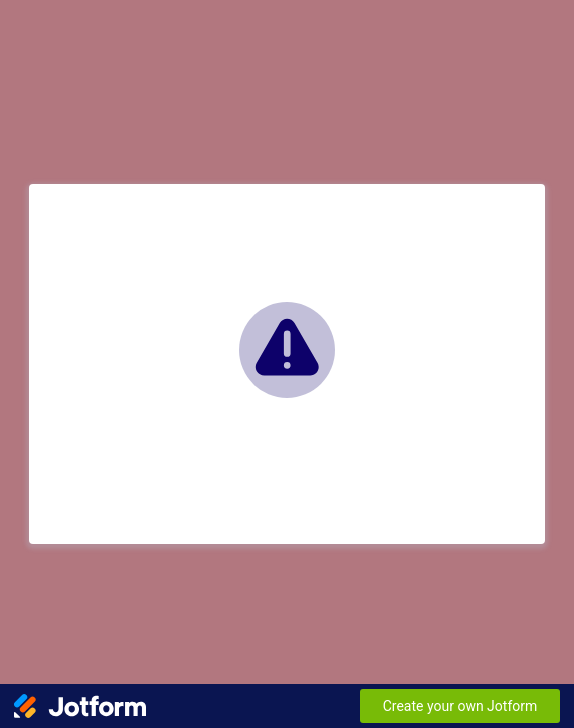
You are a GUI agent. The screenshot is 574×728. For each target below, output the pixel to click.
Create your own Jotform (460, 706)
